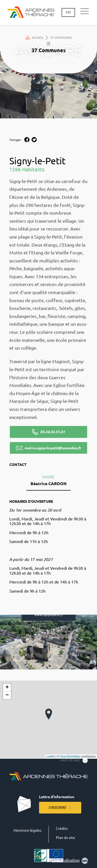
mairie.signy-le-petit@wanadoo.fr (53, 448)
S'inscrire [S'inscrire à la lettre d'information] (57, 808)
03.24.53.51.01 (53, 432)
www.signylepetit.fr (49, 615)
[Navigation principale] (85, 11)
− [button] (7, 695)
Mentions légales (27, 830)
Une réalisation (70, 861)
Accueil (37, 38)
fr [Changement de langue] (68, 12)
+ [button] (7, 688)
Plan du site (65, 838)
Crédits (62, 829)
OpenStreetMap (70, 756)
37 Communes (61, 38)
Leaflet (51, 756)
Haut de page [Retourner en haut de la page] (70, 760)
